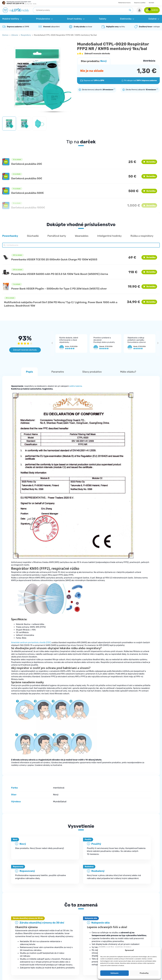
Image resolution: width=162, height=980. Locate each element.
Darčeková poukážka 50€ (27, 178)
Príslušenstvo (91, 937)
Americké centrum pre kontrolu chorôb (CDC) (31, 642)
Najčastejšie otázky (53, 937)
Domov (5, 35)
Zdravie (15, 35)
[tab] (81, 888)
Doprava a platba (140, 3)
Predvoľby (144, 973)
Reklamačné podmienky (54, 942)
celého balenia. (76, 386)
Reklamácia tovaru (124, 3)
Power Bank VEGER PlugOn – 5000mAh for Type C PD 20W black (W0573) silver (59, 289)
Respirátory (26, 35)
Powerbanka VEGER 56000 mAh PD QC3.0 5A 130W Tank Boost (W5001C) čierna (60, 274)
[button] (139, 10)
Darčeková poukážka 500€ (28, 193)
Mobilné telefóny (93, 932)
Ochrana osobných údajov (139, 937)
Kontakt (151, 3)
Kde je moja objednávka (54, 932)
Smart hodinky (92, 942)
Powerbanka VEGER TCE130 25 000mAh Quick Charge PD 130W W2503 (54, 259)
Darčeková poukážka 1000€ (28, 208)
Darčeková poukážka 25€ (27, 164)
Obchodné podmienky (137, 932)
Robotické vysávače (94, 946)
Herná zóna (91, 961)
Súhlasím (115, 973)
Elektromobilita (92, 956)
